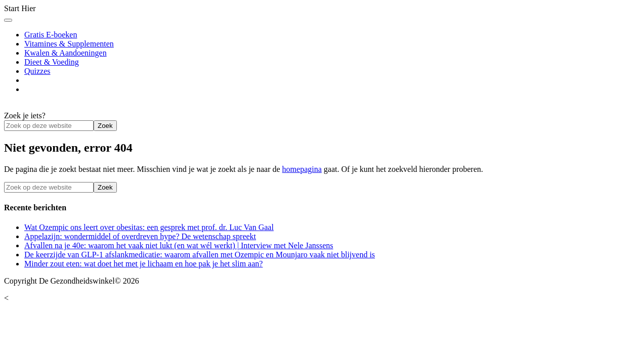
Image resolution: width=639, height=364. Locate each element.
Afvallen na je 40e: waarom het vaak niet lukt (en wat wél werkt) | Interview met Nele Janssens (179, 245)
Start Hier (20, 8)
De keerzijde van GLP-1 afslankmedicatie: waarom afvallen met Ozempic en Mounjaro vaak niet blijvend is (200, 255)
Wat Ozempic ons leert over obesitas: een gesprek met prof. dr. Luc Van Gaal (149, 227)
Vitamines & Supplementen (69, 44)
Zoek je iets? (25, 116)
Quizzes (37, 71)
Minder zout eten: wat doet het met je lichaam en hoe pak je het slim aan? (143, 264)
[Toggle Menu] (8, 20)
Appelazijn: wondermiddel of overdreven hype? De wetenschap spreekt (140, 236)
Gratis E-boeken (51, 35)
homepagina (302, 169)
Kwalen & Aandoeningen (66, 53)
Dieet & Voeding (52, 62)
